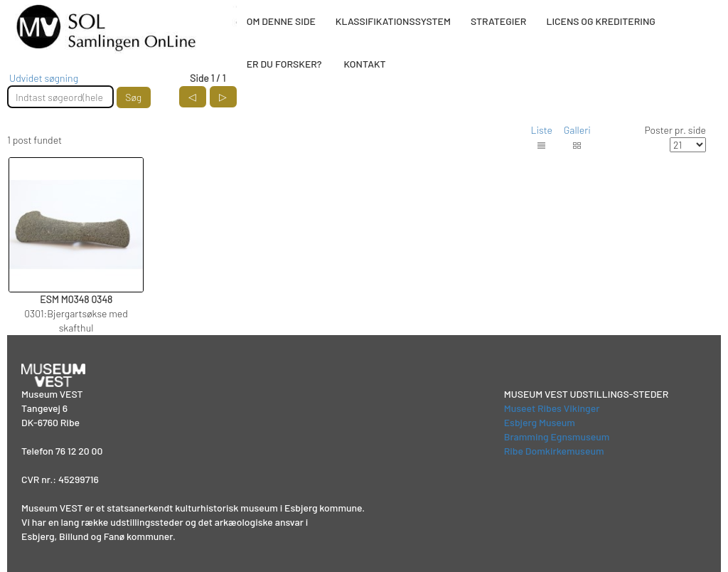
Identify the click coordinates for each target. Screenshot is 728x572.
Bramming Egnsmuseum (557, 436)
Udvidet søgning (44, 78)
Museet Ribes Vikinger (552, 408)
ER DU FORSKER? (284, 64)
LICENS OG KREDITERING (601, 21)
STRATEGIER (498, 21)
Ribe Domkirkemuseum (554, 451)
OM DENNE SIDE (281, 21)
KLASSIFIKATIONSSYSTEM (393, 21)
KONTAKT (364, 64)
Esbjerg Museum (540, 422)
